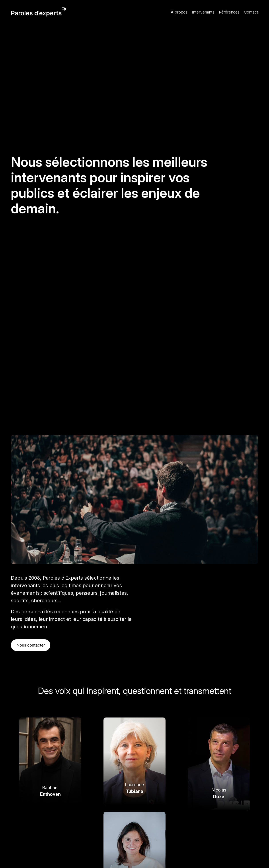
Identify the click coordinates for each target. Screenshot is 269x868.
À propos (179, 12)
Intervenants (203, 12)
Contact (251, 12)
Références (229, 12)
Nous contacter (31, 645)
